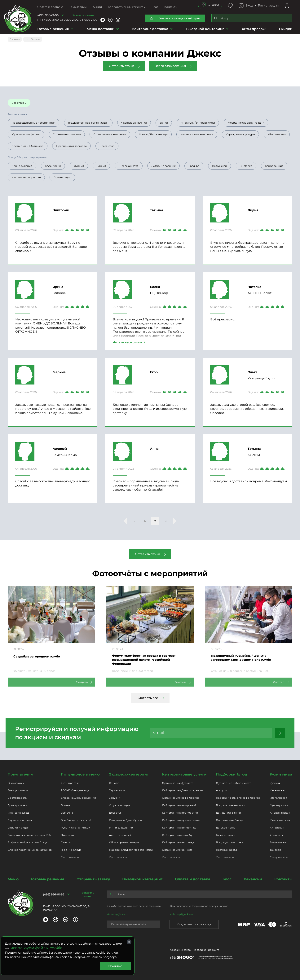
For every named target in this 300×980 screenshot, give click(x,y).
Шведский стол (129, 165)
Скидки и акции (19, 827)
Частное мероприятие (26, 176)
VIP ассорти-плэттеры (124, 842)
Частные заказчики (134, 121)
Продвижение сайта (206, 950)
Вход (249, 5)
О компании (78, 7)
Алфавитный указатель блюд (27, 842)
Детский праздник (163, 165)
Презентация (62, 176)
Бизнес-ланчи (226, 834)
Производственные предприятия (33, 121)
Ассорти (222, 790)
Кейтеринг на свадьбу (177, 834)
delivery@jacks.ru (118, 914)
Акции (97, 7)
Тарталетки (117, 790)
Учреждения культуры (240, 133)
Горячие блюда (71, 849)
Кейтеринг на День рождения (182, 790)
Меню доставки (101, 29)
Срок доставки (18, 805)
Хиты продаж (254, 29)
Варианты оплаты (20, 820)
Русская (275, 783)
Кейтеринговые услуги (184, 774)
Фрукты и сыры (119, 805)
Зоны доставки (18, 790)
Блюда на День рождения (78, 797)
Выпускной (220, 165)
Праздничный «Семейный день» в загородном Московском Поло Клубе (246, 657)
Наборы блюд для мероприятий (131, 849)
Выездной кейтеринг (205, 29)
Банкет (101, 165)
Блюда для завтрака (230, 842)
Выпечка (67, 812)
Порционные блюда (230, 820)
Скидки (286, 29)
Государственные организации (88, 121)
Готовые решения (53, 29)
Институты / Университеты (198, 121)
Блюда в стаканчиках (230, 805)
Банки (164, 121)
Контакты (171, 7)
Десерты (115, 812)
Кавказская (278, 790)
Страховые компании (67, 133)
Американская (280, 812)
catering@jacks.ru (182, 914)
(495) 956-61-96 (48, 15)
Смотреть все (147, 698)
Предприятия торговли (71, 145)
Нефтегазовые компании (197, 133)
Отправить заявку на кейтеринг (180, 18)
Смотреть (77, 681)
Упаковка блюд (18, 812)
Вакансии (253, 879)
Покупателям (21, 774)
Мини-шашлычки (121, 827)
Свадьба (194, 165)
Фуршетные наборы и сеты (234, 783)
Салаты (66, 842)
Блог (155, 7)
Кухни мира (281, 774)
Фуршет (79, 165)
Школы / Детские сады (153, 133)
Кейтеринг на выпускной (179, 805)
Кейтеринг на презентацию (181, 820)
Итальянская (278, 797)
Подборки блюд (232, 774)
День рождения (22, 165)
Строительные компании (110, 133)
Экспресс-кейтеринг (129, 774)
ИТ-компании (277, 133)
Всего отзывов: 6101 (170, 65)
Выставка (246, 165)
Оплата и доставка (50, 7)
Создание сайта (181, 950)
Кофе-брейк (53, 165)
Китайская (277, 827)
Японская (276, 834)
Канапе (114, 783)
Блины (65, 805)
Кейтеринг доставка (150, 29)
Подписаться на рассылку (194, 924)
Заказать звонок (83, 15)
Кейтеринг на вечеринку (179, 827)
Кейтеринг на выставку (178, 842)
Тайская (275, 849)
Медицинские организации (246, 121)
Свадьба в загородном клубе (41, 655)
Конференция (274, 165)
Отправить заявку (93, 879)
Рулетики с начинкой (75, 827)
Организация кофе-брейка (181, 797)
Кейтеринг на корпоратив (180, 812)
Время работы (18, 797)
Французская (279, 805)
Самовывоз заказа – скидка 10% (29, 834)
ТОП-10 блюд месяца (75, 790)
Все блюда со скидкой (76, 820)
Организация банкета (177, 849)
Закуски (115, 797)
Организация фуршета (178, 783)
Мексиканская (280, 820)
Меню (13, 879)
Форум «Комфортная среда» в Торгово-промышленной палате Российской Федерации (149, 659)
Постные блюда (227, 849)
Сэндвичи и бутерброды (126, 820)
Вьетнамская (279, 842)
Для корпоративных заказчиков (30, 849)
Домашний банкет (229, 812)
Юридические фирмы (26, 133)
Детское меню (226, 827)
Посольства (107, 145)
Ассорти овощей (120, 834)
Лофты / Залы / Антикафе (28, 145)
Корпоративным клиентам (127, 7)
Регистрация (268, 5)
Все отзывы (19, 101)
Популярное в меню (80, 774)
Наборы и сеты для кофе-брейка (238, 797)
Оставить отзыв (121, 65)
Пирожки (67, 834)
